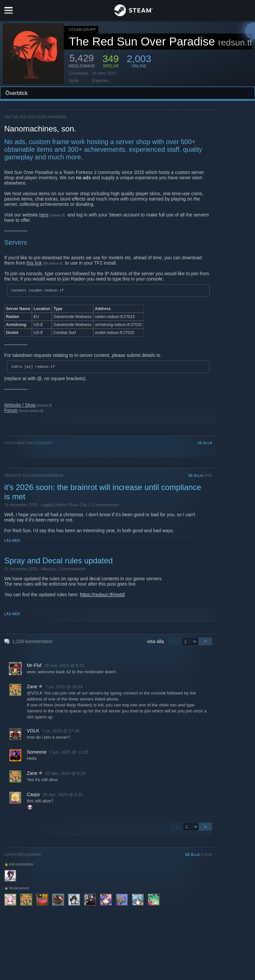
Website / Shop (20, 407)
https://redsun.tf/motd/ (102, 597)
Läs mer (12, 542)
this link (34, 263)
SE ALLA (205, 445)
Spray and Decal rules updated (59, 563)
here (44, 215)
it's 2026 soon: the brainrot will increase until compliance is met (103, 494)
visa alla (156, 643)
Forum (11, 412)
